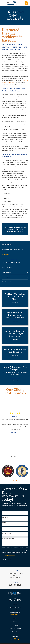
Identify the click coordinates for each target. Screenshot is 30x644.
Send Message (7, 560)
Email (4, 528)
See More (15, 303)
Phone (4, 523)
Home (15, 622)
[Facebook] (12, 639)
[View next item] (16, 452)
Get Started (15, 339)
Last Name (5, 517)
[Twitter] (15, 639)
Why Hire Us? (15, 380)
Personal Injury (15, 625)
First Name (5, 512)
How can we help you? (8, 539)
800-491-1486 (15, 585)
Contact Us (15, 632)
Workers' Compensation (15, 628)
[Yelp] (18, 639)
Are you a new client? (8, 533)
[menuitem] (15, 249)
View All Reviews (15, 457)
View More (15, 321)
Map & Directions (15, 580)
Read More (15, 355)
